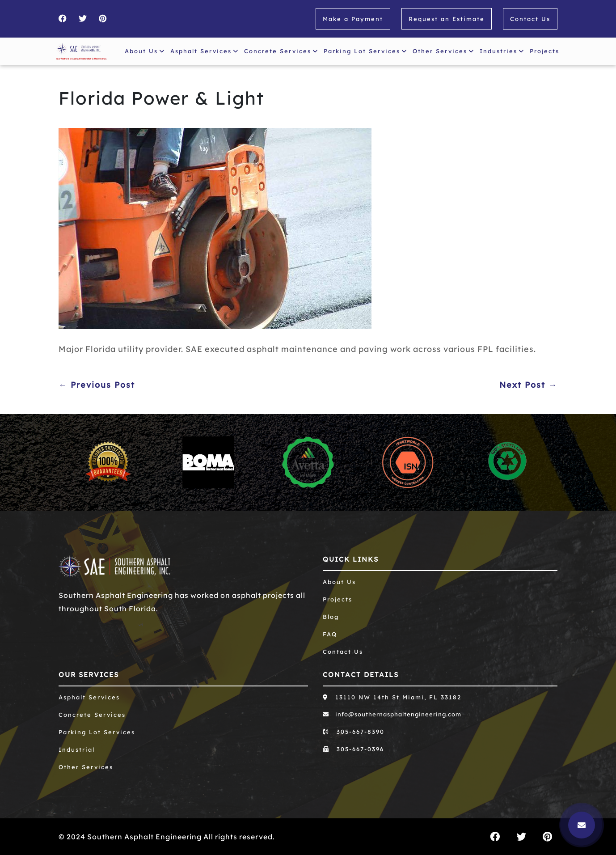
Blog (331, 617)
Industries (502, 51)
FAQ (330, 634)
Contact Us (530, 19)
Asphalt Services (205, 51)
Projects (546, 49)
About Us (145, 51)
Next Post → (528, 385)
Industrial (77, 749)
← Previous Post (97, 385)
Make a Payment (353, 19)
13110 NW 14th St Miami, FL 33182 (392, 697)
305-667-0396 (353, 749)
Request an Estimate (447, 19)
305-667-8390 (354, 732)
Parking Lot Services (365, 51)
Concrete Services (281, 51)
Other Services (443, 51)
